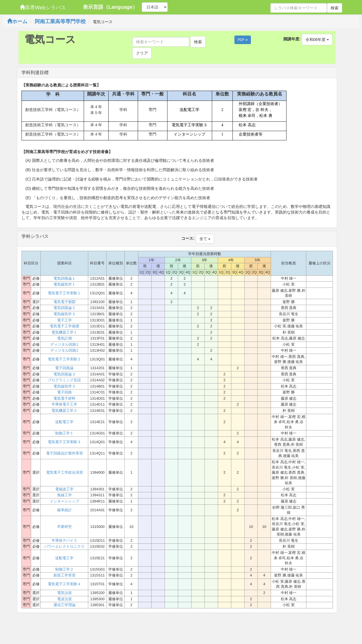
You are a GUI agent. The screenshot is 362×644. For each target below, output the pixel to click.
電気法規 (64, 593)
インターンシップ (64, 501)
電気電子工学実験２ (64, 359)
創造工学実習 (64, 575)
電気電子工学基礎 (64, 326)
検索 (335, 8)
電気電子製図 (64, 302)
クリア (142, 53)
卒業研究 (64, 527)
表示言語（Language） (110, 7)
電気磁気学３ (64, 386)
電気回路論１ (64, 278)
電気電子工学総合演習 (64, 472)
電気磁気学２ (64, 314)
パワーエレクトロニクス (64, 546)
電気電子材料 (64, 398)
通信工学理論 (64, 605)
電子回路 (64, 392)
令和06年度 (317, 40)
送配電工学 (64, 422)
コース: (188, 238)
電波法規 (64, 599)
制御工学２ (64, 569)
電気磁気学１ (64, 284)
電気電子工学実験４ (64, 584)
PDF (243, 40)
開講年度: (292, 39)
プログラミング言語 (64, 380)
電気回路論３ (64, 374)
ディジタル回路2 (64, 350)
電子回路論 (64, 368)
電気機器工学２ (64, 411)
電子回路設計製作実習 (64, 453)
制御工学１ (64, 433)
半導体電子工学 (64, 404)
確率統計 (64, 510)
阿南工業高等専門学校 (60, 21)
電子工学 (64, 320)
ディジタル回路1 (64, 344)
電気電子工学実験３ (64, 442)
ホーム (17, 21)
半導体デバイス (64, 540)
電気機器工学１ (64, 332)
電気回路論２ (64, 308)
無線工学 (64, 495)
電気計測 (64, 338)
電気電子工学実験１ (64, 293)
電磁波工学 (64, 489)
